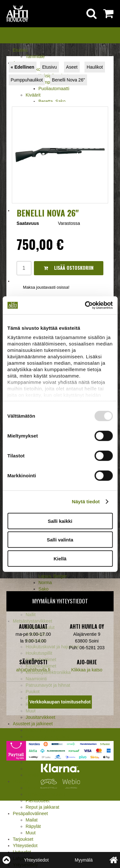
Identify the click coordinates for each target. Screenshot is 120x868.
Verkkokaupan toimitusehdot (60, 702)
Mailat (32, 820)
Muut (31, 833)
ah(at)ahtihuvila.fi (33, 670)
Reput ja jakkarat (42, 807)
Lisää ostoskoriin (69, 268)
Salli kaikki (60, 521)
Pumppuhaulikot (27, 80)
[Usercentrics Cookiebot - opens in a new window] (85, 305)
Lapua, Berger (53, 576)
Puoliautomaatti (54, 89)
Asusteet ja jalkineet (33, 724)
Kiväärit (33, 95)
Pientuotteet (38, 801)
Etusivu (20, 50)
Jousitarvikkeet (40, 717)
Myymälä (84, 860)
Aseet (72, 67)
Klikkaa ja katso (87, 670)
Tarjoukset (23, 839)
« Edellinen (22, 67)
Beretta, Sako (52, 101)
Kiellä (60, 558)
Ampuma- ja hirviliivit (46, 730)
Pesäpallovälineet (30, 813)
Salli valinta (60, 540)
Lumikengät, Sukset (45, 794)
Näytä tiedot (86, 502)
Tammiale (35, 56)
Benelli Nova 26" (68, 80)
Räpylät (33, 826)
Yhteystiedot (25, 846)
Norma (45, 583)
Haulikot (95, 67)
